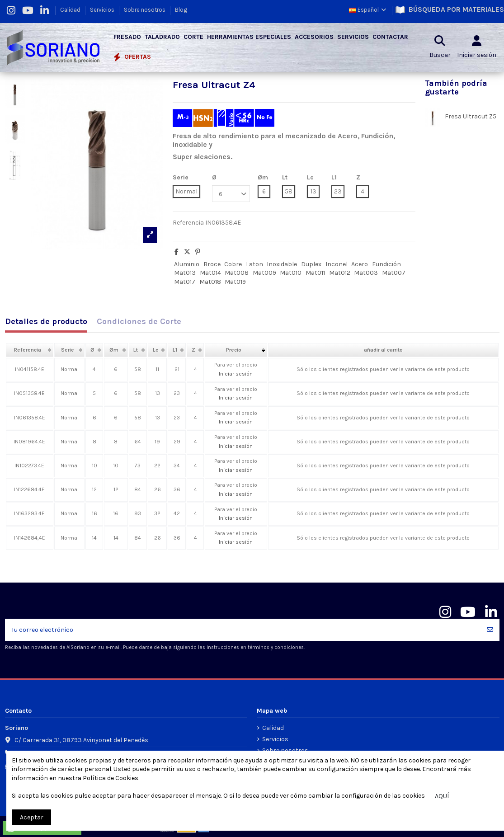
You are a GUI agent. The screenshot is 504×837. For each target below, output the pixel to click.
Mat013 (185, 273)
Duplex (311, 264)
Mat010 (291, 273)
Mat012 (340, 273)
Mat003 (366, 273)
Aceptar (32, 817)
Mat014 (210, 273)
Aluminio (187, 264)
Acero (360, 264)
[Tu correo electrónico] (243, 630)
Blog (181, 10)
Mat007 (394, 273)
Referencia (188, 223)
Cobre (233, 264)
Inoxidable (282, 264)
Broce (212, 264)
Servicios (103, 10)
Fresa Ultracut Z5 (471, 116)
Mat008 (237, 273)
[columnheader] (30, 350)
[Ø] (231, 194)
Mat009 (264, 273)
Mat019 (235, 282)
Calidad (71, 10)
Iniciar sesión (236, 374)
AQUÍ (442, 796)
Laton (254, 264)
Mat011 (315, 273)
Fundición (386, 264)
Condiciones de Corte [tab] (139, 322)
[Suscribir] (490, 630)
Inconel (337, 264)
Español (368, 10)
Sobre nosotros (145, 10)
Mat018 (210, 282)
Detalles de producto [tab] (46, 322)
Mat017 (185, 282)
